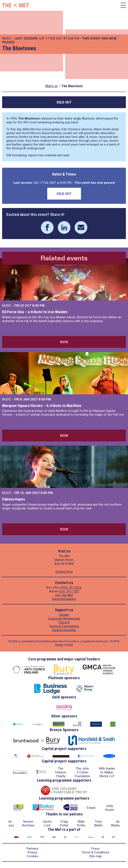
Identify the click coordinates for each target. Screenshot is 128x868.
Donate (64, 615)
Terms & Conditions (95, 852)
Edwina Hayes (13, 499)
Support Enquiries (64, 630)
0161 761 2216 (71, 588)
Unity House (110, 808)
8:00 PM (38, 306)
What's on (51, 86)
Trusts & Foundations (64, 626)
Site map (96, 856)
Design (59, 645)
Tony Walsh (98, 823)
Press (96, 849)
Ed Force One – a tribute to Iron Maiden (35, 312)
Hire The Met (64, 595)
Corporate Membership (64, 619)
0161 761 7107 (69, 591)
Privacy (33, 852)
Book (64, 342)
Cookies (32, 856)
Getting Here (64, 572)
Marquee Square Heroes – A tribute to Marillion (42, 406)
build (70, 645)
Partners (32, 849)
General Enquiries (64, 599)
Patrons (64, 622)
